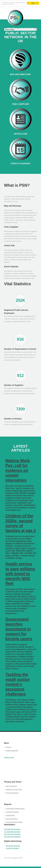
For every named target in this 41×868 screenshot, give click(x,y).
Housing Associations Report (14, 822)
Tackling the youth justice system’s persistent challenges (18, 684)
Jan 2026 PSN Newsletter (12, 832)
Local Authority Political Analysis (15, 809)
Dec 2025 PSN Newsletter (12, 834)
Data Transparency (11, 786)
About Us (9, 747)
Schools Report (10, 815)
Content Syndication (12, 848)
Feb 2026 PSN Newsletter (12, 829)
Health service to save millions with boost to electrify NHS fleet (20, 574)
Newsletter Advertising (13, 846)
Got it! (33, 3)
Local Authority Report (12, 812)
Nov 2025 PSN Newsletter (12, 837)
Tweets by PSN (9, 757)
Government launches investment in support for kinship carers (19, 629)
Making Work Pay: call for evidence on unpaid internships (18, 470)
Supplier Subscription (12, 751)
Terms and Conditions (12, 793)
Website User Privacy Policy (14, 790)
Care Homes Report (12, 819)
